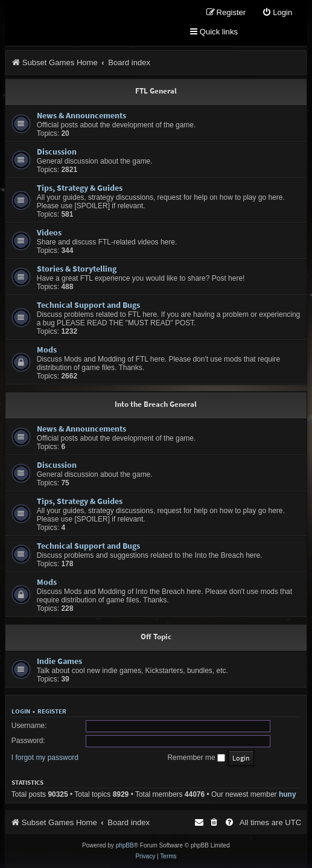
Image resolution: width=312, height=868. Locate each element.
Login (21, 711)
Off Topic (156, 637)
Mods (47, 349)
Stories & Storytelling (77, 269)
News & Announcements (81, 115)
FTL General (156, 91)
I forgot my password (45, 758)
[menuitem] (277, 13)
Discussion (57, 152)
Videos (49, 232)
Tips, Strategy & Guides (80, 188)
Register (52, 711)
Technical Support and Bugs (88, 305)
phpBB (125, 845)
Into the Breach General (156, 404)
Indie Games (59, 661)
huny (288, 794)
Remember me (196, 758)
